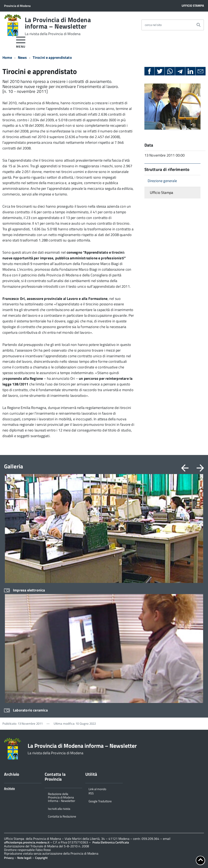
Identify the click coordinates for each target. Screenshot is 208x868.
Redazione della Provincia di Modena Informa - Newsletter (62, 797)
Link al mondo (97, 789)
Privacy (9, 858)
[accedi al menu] (21, 42)
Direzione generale (162, 181)
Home (7, 57)
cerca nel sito (153, 25)
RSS (91, 793)
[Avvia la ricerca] (198, 25)
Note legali (24, 858)
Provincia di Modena (17, 6)
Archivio (9, 788)
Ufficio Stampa (193, 6)
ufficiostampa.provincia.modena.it (27, 842)
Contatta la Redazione (62, 816)
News (22, 57)
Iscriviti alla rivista (59, 808)
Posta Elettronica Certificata (111, 842)
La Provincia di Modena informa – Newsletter (58, 26)
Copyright (41, 858)
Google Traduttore (100, 801)
